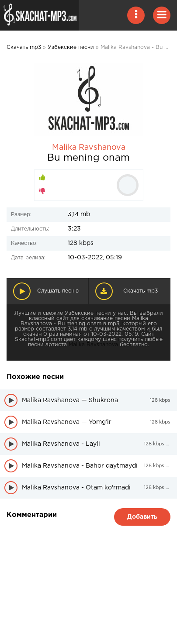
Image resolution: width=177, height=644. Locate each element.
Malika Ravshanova (89, 148)
